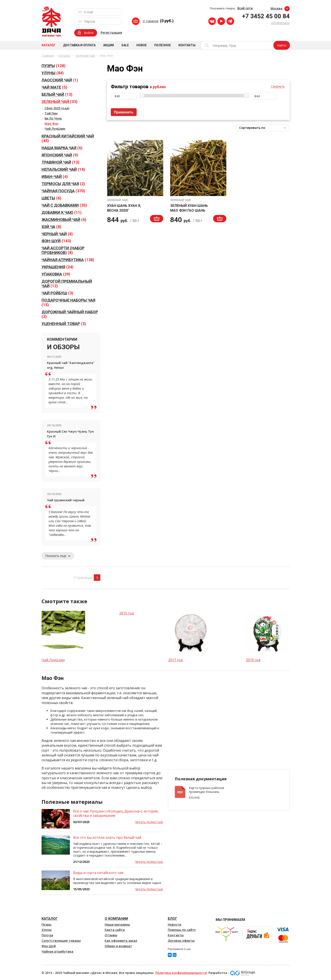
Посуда (47, 935)
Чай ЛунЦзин (55, 129)
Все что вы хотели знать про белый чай (107, 837)
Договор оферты (181, 941)
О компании (116, 919)
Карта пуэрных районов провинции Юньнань (207, 790)
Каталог (49, 45)
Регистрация (111, 32)
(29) (56, 274)
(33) (60, 102)
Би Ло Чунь (53, 118)
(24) (58, 267)
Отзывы (111, 935)
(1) (60, 80)
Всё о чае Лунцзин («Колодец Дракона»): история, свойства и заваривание (116, 813)
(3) (57, 293)
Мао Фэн (51, 124)
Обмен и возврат (118, 946)
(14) (63, 169)
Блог (172, 919)
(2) (63, 184)
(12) (67, 284)
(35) (64, 205)
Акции (108, 45)
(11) (62, 212)
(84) (53, 73)
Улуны (47, 930)
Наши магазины (117, 924)
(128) (54, 66)
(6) (62, 148)
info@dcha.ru (280, 23)
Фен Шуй (49, 946)
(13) (57, 94)
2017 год (176, 660)
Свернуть (278, 87)
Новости (175, 924)
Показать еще (58, 556)
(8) (51, 227)
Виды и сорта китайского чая (98, 873)
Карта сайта (115, 930)
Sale (125, 45)
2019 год (253, 660)
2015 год (127, 613)
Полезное (163, 45)
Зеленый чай (86, 56)
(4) (55, 177)
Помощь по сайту (182, 930)
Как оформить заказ (121, 941)
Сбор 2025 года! (57, 108)
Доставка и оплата (79, 45)
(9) (60, 155)
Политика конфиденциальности (181, 973)
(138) (68, 260)
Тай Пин (51, 113)
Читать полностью (149, 822)
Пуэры (46, 924)
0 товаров (151, 21)
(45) (68, 138)
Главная (48, 56)
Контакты (187, 45)
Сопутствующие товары (61, 941)
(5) (54, 87)
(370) (63, 191)
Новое (142, 45)
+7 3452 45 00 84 (266, 16)
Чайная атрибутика (57, 951)
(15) (68, 302)
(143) (56, 241)
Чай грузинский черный (66, 500)
